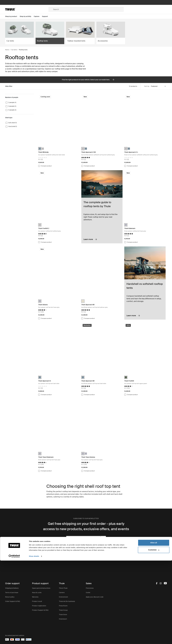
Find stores (90, 588)
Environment (63, 597)
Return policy (10, 597)
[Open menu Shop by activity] (27, 16)
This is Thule (63, 588)
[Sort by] (159, 86)
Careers (62, 593)
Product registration (39, 606)
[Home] (27, 9)
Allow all (154, 626)
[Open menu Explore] (38, 16)
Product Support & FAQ (40, 610)
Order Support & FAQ (13, 601)
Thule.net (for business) (67, 601)
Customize (154, 633)
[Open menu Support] (46, 16)
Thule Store (63, 615)
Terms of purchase (12, 593)
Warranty (35, 597)
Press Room (63, 606)
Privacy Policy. (95, 544)
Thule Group (63, 610)
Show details (34, 640)
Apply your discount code (95, 597)
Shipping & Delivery (12, 588)
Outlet (88, 593)
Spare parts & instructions (41, 588)
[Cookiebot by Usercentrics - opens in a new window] (14, 640)
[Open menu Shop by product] (12, 16)
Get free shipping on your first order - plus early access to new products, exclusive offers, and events (86, 526)
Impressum (63, 619)
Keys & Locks (37, 593)
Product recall (37, 601)
